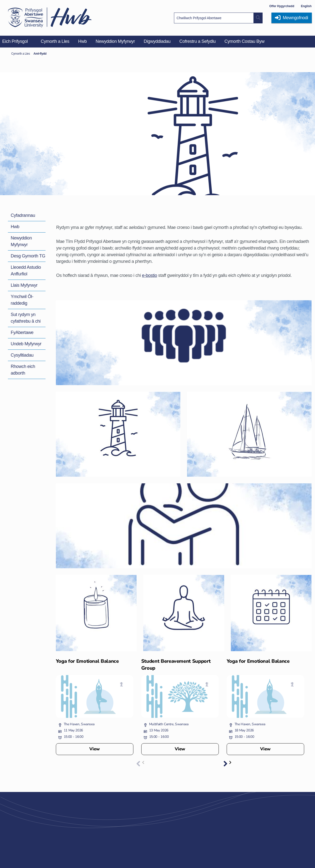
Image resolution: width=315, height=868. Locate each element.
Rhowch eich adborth (23, 370)
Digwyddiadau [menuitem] (157, 41)
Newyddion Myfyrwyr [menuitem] (115, 41)
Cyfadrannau (23, 215)
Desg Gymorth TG (28, 256)
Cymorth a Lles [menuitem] (55, 41)
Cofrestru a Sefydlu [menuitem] (197, 41)
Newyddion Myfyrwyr (21, 241)
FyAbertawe (22, 332)
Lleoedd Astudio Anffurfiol (26, 271)
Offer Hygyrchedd (282, 6)
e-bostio (150, 275)
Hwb (15, 227)
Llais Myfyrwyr (24, 285)
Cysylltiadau (22, 355)
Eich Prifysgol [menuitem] (15, 41)
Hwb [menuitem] (83, 41)
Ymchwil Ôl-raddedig (22, 300)
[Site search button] (258, 18)
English (306, 6)
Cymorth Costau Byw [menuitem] (244, 41)
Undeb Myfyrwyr (26, 344)
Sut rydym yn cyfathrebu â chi (26, 318)
